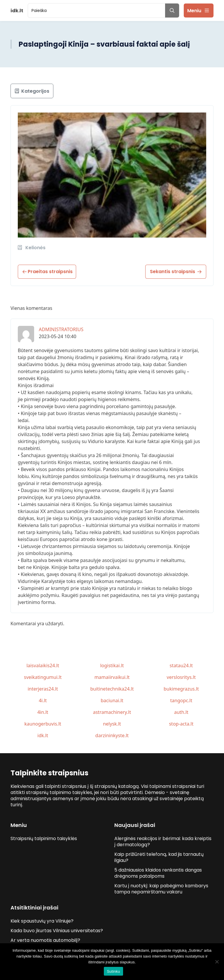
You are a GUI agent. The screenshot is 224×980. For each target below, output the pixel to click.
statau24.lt (181, 665)
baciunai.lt (112, 700)
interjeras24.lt (43, 689)
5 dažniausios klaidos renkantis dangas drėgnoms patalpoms (158, 873)
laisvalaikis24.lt (43, 665)
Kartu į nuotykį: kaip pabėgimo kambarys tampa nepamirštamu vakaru (161, 889)
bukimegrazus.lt (181, 689)
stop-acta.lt (181, 724)
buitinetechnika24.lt (112, 689)
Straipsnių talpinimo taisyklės (44, 838)
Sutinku (113, 971)
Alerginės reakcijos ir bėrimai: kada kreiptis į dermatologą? (163, 842)
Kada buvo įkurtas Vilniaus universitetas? (57, 931)
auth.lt (181, 712)
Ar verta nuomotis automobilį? (45, 940)
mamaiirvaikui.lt (112, 677)
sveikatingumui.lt (43, 677)
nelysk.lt (112, 724)
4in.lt (43, 712)
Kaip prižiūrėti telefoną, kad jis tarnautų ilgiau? (159, 857)
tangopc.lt (181, 700)
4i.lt (43, 700)
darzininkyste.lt (112, 735)
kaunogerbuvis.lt (43, 724)
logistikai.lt (112, 665)
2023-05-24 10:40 (58, 336)
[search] (97, 10)
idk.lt (43, 735)
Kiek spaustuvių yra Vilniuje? (42, 921)
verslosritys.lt (181, 677)
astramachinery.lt (112, 712)
